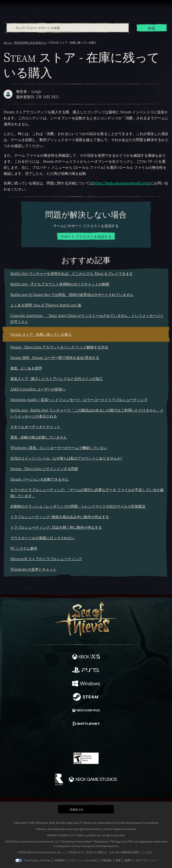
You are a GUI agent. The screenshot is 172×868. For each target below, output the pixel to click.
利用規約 (60, 860)
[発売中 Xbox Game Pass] (86, 711)
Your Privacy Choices (37, 860)
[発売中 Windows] (86, 684)
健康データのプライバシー (141, 860)
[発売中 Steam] (86, 697)
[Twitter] (62, 739)
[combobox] (67, 28)
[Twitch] (72, 739)
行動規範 (106, 860)
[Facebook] (54, 739)
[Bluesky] (117, 740)
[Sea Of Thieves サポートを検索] (68, 28)
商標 (118, 860)
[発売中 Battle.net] (86, 724)
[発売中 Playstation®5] (86, 671)
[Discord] (99, 739)
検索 (152, 28)
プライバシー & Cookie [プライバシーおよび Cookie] (83, 860)
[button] (86, 809)
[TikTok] (108, 740)
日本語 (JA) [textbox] (76, 809)
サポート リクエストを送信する (86, 236)
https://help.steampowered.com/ (122, 183)
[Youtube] (85, 739)
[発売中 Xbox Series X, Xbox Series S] (86, 657)
